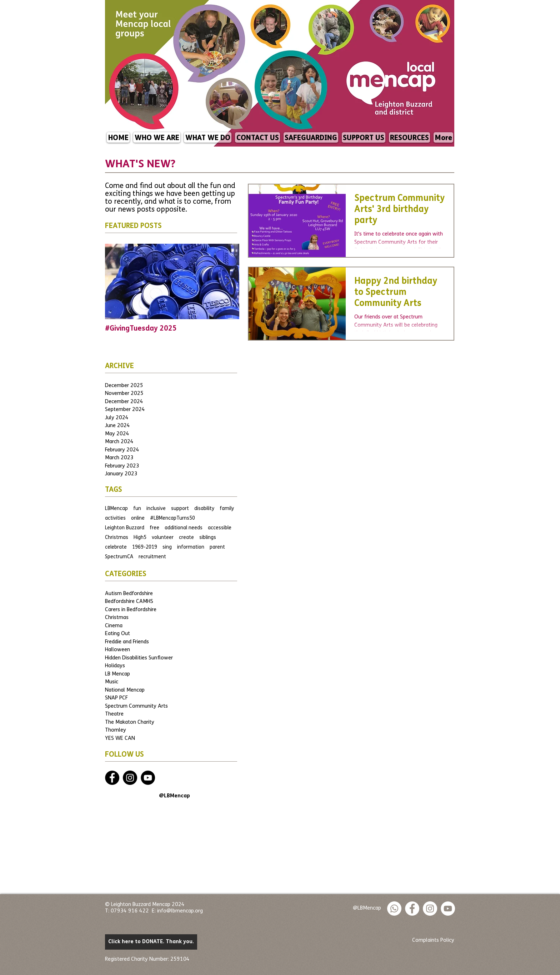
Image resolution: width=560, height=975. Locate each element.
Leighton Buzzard (125, 528)
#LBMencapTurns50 (172, 518)
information (191, 547)
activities (115, 518)
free (154, 528)
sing (167, 547)
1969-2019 (145, 547)
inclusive (156, 509)
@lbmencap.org (185, 911)
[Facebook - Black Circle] (112, 778)
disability (204, 509)
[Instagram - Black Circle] (130, 778)
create (186, 538)
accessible (220, 528)
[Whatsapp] (394, 909)
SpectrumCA (119, 557)
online (138, 518)
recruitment (152, 557)
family (227, 509)
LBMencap (116, 509)
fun (137, 509)
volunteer (163, 538)
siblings (208, 538)
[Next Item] (228, 281)
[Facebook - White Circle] (412, 909)
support (180, 509)
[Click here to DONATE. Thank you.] (151, 942)
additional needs (184, 528)
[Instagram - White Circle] (430, 909)
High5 (140, 538)
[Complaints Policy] (433, 941)
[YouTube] (148, 778)
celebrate (116, 547)
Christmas (117, 538)
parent (217, 547)
